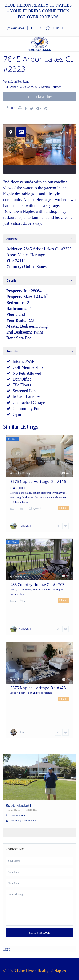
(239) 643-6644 (15, 28)
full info (63, 508)
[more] (26, 502)
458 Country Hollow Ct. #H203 (37, 585)
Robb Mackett (27, 526)
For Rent (23, 81)
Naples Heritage (51, 87)
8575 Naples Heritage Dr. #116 (38, 481)
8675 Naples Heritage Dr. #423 (38, 688)
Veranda (8, 81)
